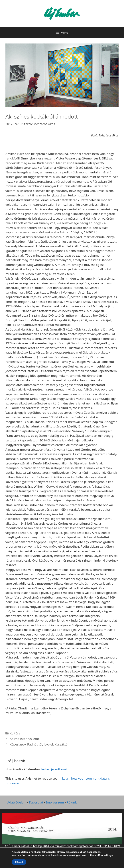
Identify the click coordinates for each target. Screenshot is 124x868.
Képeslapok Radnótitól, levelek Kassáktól (39, 744)
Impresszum (55, 802)
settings (108, 855)
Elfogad (19, 862)
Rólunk (72, 802)
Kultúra (15, 733)
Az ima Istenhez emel (25, 739)
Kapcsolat (36, 802)
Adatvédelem (17, 802)
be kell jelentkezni (54, 769)
